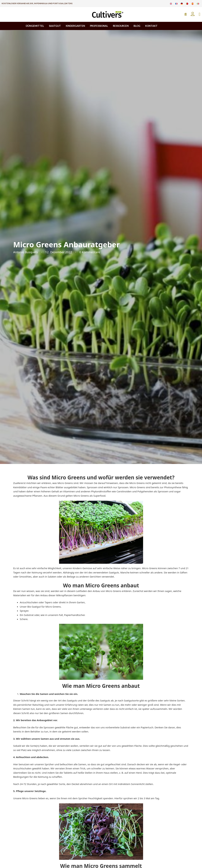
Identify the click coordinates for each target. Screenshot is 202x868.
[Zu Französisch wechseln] (176, 4)
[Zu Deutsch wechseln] (182, 4)
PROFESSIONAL (99, 26)
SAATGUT (55, 26)
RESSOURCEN (121, 26)
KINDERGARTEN (75, 26)
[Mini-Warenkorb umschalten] (200, 14)
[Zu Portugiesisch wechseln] (187, 4)
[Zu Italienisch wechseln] (198, 4)
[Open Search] (186, 14)
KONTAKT (151, 26)
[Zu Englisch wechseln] (171, 4)
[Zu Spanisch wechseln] (193, 4)
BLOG (137, 26)
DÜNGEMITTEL (35, 26)
